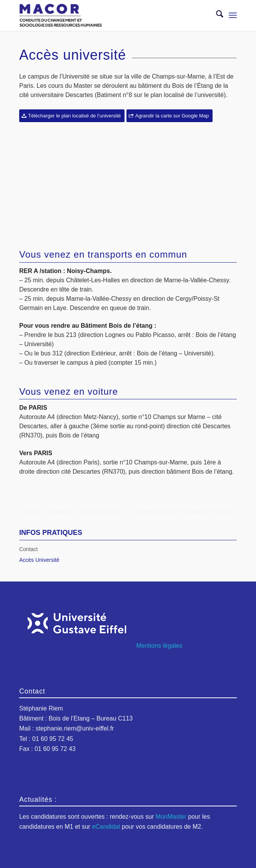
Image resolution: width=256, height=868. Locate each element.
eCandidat (106, 827)
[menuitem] (216, 15)
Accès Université (39, 560)
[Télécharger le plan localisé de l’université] (72, 116)
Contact (28, 549)
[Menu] (233, 15)
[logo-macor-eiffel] (106, 15)
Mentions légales (159, 646)
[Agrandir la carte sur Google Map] (170, 116)
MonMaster (171, 817)
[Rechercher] (216, 15)
